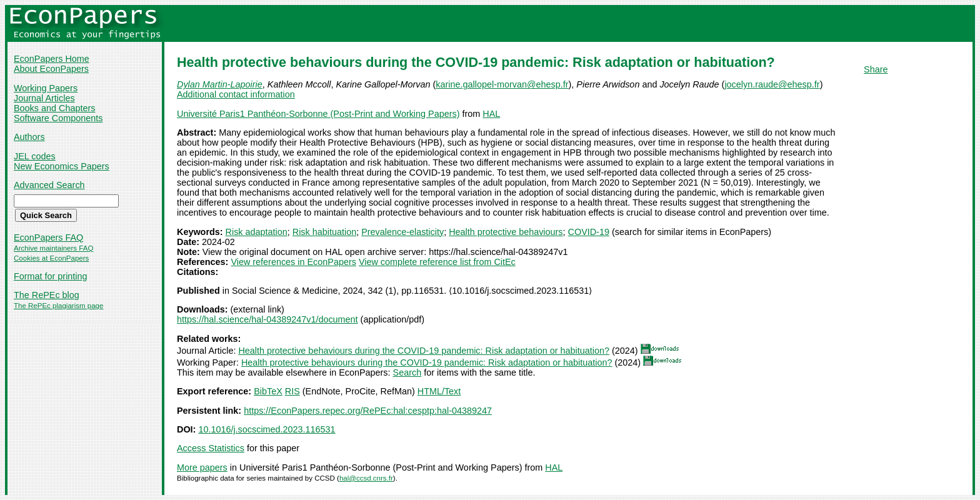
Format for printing (51, 276)
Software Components (58, 118)
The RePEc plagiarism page (58, 306)
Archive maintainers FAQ (53, 248)
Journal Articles (44, 98)
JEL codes (35, 156)
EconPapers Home (52, 59)
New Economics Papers (62, 166)
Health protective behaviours (506, 232)
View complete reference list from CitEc (437, 262)
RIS (292, 391)
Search (407, 372)
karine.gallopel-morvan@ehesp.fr (502, 84)
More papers (202, 467)
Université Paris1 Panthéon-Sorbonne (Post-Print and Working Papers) (318, 114)
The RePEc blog (47, 295)
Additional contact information (236, 94)
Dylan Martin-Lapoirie (220, 84)
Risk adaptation (257, 232)
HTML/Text (439, 391)
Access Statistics (211, 448)
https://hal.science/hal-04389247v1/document (267, 319)
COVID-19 (589, 232)
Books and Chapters (54, 108)
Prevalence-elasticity (402, 232)
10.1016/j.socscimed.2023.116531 (267, 429)
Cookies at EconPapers (51, 258)
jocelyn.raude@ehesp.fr (772, 84)
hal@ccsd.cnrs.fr (366, 478)
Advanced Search (49, 185)
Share (876, 69)
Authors (29, 137)
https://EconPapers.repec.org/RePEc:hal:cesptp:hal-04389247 (368, 411)
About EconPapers (51, 69)
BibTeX (268, 391)
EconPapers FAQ (48, 237)
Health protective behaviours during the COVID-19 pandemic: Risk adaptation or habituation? (424, 351)
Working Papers (46, 88)
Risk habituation (324, 232)
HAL (491, 114)
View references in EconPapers (293, 262)
